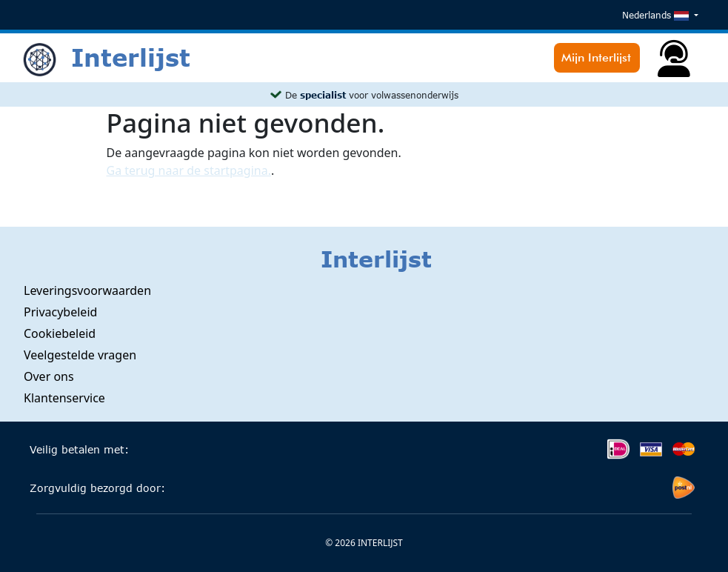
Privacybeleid (60, 312)
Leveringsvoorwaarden (87, 290)
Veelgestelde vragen (80, 355)
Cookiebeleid (60, 333)
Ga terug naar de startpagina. (189, 170)
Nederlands (657, 15)
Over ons (49, 376)
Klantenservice (64, 398)
